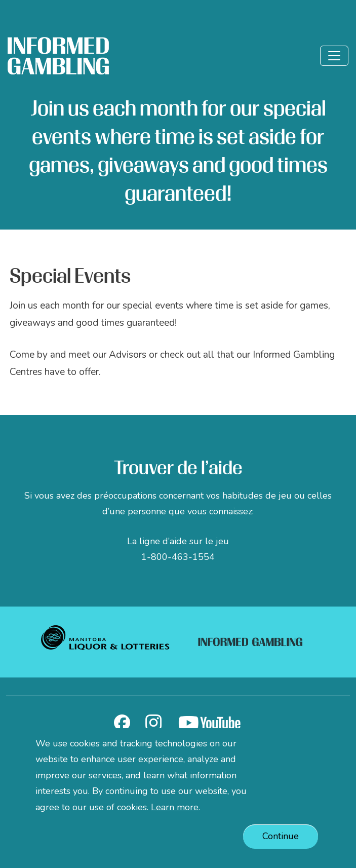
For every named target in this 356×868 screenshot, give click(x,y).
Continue (281, 841)
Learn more (175, 812)
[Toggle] (334, 56)
